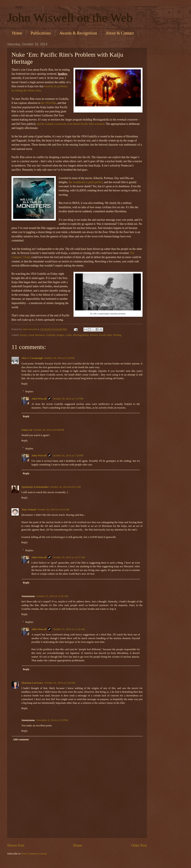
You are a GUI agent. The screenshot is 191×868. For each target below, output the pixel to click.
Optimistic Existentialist (35, 487)
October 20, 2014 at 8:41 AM (65, 487)
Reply (25, 384)
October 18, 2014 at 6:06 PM (49, 430)
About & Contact (120, 33)
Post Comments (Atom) (34, 854)
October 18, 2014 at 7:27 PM (68, 399)
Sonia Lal (27, 430)
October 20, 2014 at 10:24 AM (53, 510)
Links (68, 335)
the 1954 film (49, 103)
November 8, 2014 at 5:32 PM (52, 720)
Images (60, 335)
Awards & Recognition (78, 33)
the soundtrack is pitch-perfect (86, 182)
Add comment (21, 739)
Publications (41, 33)
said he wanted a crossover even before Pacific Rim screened (70, 124)
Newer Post (16, 845)
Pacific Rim (105, 335)
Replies (29, 392)
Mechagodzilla (81, 335)
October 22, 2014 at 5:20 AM (60, 683)
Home (17, 33)
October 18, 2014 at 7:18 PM (68, 456)
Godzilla (51, 335)
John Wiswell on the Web (70, 18)
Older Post (139, 845)
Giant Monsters (37, 335)
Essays (24, 335)
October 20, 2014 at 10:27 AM (69, 557)
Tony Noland (29, 510)
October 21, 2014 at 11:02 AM (52, 596)
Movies (94, 335)
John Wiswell (39, 399)
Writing (117, 335)
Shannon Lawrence (32, 683)
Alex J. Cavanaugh (32, 358)
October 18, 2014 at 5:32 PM (59, 358)
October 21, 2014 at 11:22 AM (69, 629)
